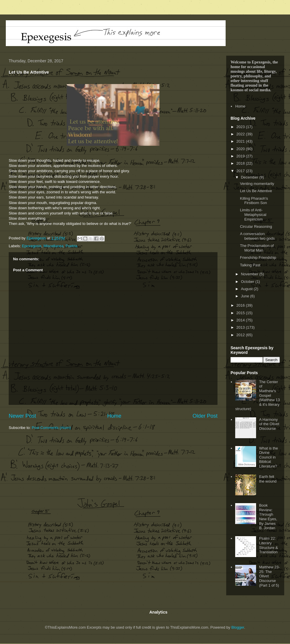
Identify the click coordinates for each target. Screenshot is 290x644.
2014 (241, 320)
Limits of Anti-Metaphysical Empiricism (253, 214)
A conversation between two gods (257, 236)
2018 (241, 163)
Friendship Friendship (258, 258)
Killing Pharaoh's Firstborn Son (254, 201)
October (248, 282)
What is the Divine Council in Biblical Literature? (268, 457)
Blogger (238, 627)
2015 (241, 313)
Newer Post (22, 416)
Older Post (205, 416)
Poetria (71, 246)
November (250, 274)
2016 (241, 305)
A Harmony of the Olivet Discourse (269, 424)
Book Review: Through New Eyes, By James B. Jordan (268, 517)
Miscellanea (54, 246)
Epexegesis (32, 246)
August (247, 289)
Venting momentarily (257, 184)
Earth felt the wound (268, 479)
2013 (241, 327)
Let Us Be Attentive (256, 191)
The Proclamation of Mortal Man (257, 248)
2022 (241, 134)
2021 (241, 141)
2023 (241, 127)
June (246, 296)
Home (114, 416)
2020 (241, 149)
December (250, 177)
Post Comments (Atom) (51, 428)
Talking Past (250, 265)
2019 (241, 156)
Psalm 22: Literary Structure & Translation (268, 545)
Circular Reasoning (256, 227)
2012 (241, 335)
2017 (241, 171)
